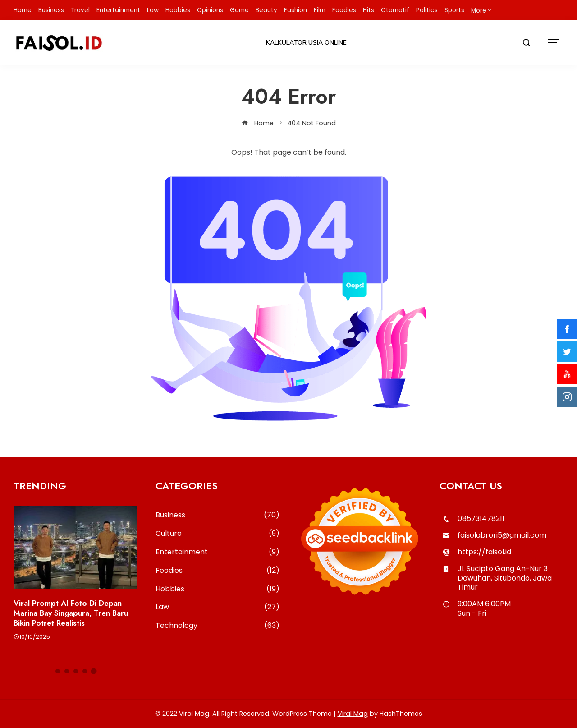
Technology (218, 626)
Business (218, 515)
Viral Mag (353, 714)
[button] (58, 671)
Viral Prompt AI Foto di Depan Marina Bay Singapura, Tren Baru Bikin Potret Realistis (71, 613)
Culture (218, 534)
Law (218, 607)
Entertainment (218, 552)
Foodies (218, 571)
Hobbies (218, 589)
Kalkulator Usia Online (306, 43)
